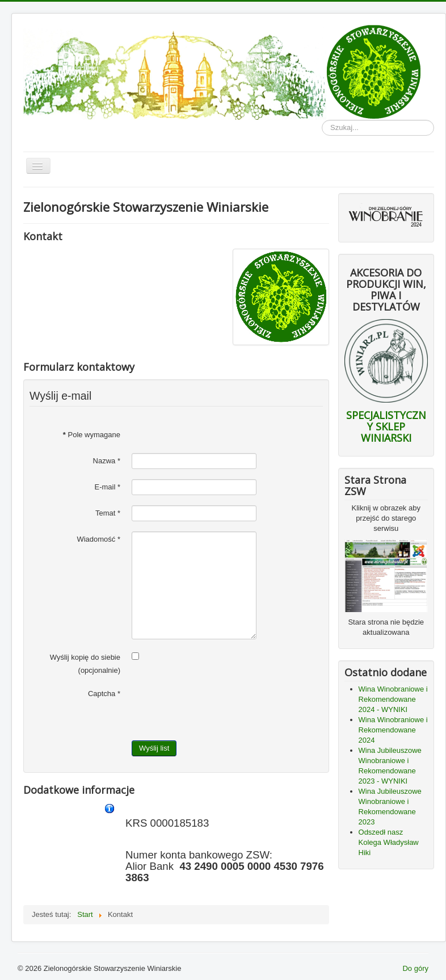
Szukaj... (322, 120)
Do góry (415, 968)
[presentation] (218, 708)
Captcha (104, 694)
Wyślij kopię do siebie (85, 657)
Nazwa (107, 461)
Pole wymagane (92, 435)
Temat (108, 513)
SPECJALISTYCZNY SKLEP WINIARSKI (386, 426)
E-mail (107, 487)
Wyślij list (154, 748)
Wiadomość (98, 539)
